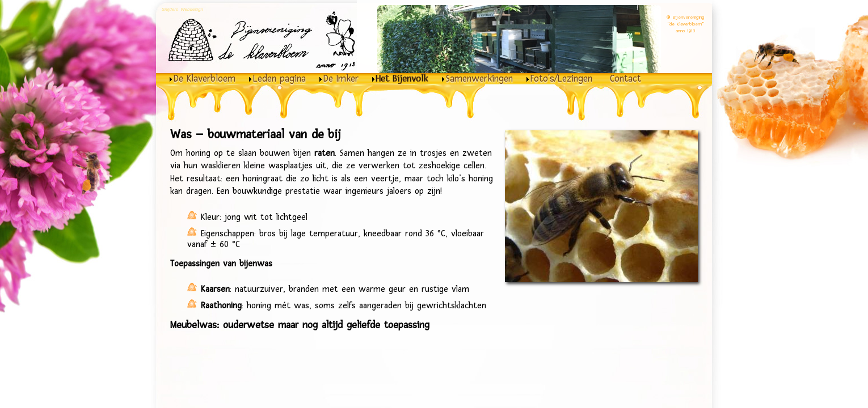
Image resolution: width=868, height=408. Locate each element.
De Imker (341, 79)
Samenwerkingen (479, 79)
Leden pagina (279, 79)
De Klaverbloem (205, 79)
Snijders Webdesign (182, 9)
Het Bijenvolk (402, 79)
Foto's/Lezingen (561, 79)
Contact (625, 79)
